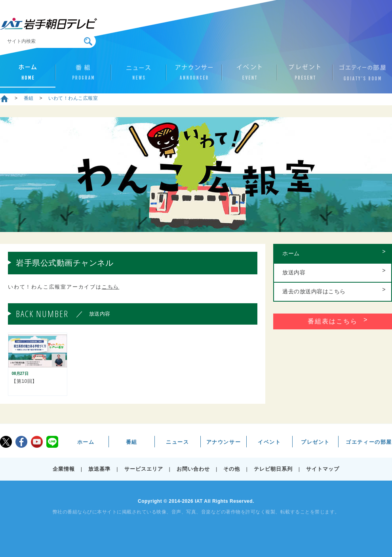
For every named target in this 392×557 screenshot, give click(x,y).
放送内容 (294, 272)
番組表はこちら (333, 321)
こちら (110, 287)
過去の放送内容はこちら (314, 291)
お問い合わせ (193, 469)
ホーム (28, 76)
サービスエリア (144, 469)
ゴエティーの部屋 (360, 76)
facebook (21, 442)
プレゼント (305, 76)
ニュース (139, 76)
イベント (249, 76)
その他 (232, 469)
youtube (37, 442)
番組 (83, 76)
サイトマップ (323, 469)
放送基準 (99, 469)
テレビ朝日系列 (273, 469)
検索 (88, 41)
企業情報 (64, 469)
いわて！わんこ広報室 (73, 98)
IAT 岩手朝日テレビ (49, 24)
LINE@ (52, 442)
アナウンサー (194, 76)
